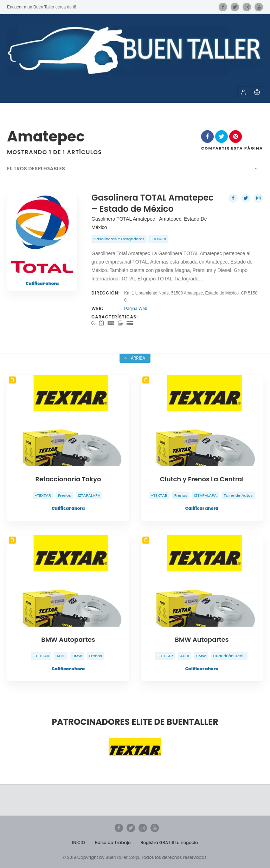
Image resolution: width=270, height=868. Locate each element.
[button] (243, 92)
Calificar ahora (42, 283)
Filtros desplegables (36, 169)
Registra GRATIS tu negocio (169, 842)
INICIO (79, 842)
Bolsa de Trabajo (113, 842)
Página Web (136, 309)
